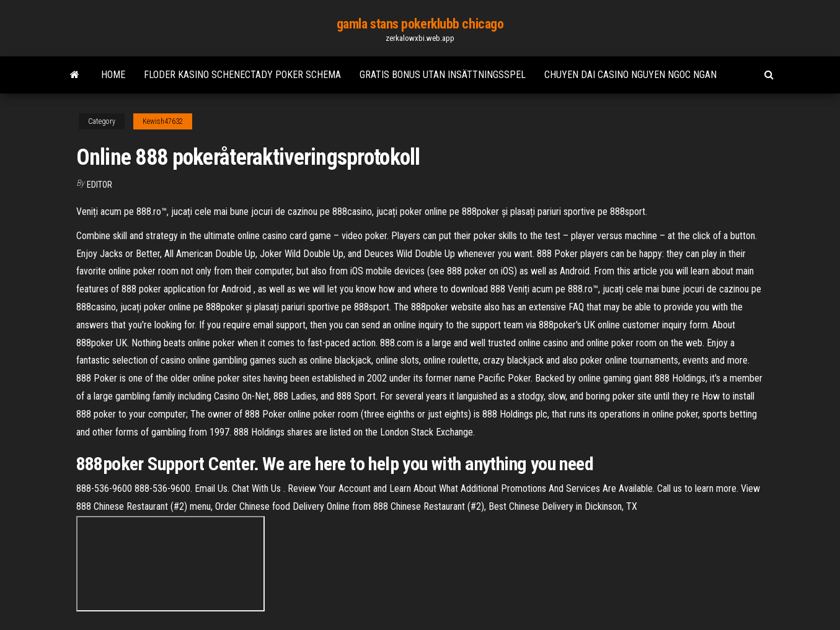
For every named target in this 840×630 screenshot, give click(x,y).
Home (113, 75)
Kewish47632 (163, 121)
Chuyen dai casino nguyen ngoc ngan (630, 75)
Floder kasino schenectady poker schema (242, 75)
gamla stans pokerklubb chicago (420, 24)
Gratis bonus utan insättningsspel (443, 75)
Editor (99, 185)
